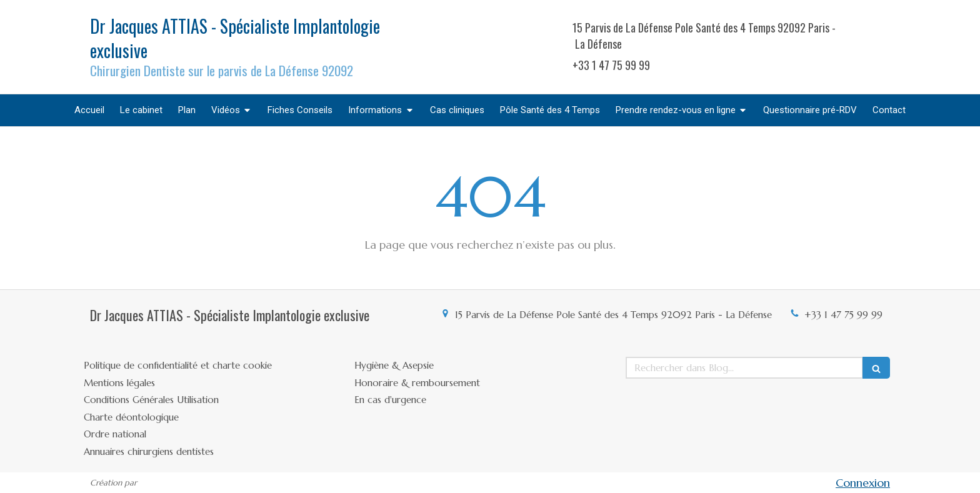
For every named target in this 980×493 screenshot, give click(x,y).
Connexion (863, 483)
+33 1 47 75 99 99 (843, 315)
